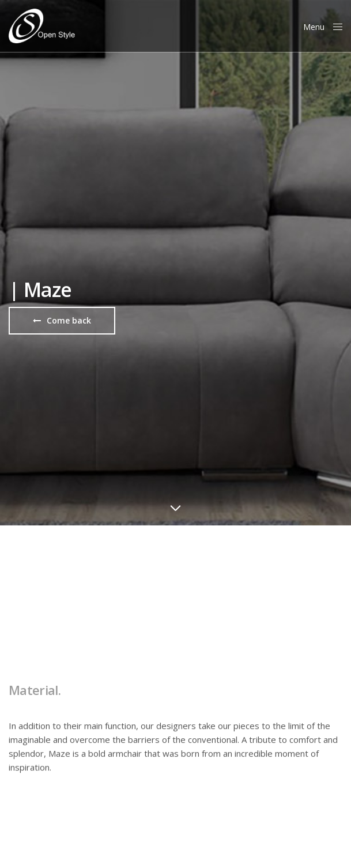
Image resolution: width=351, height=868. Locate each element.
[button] (62, 321)
